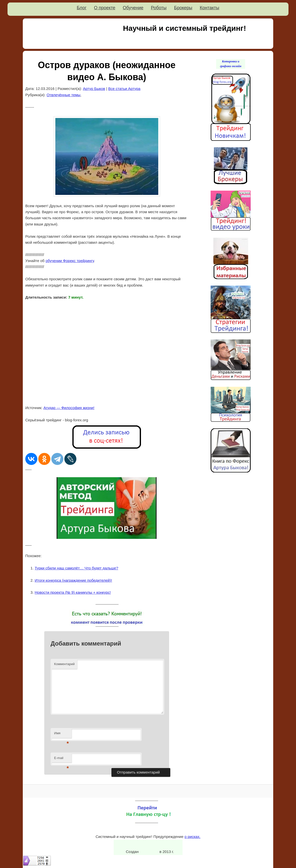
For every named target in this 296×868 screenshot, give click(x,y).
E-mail (61, 759)
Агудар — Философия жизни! (69, 408)
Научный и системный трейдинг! (184, 28)
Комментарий (64, 664)
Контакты (210, 8)
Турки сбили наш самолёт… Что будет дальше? (77, 568)
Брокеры (183, 8)
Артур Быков (94, 89)
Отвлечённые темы (63, 95)
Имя (61, 735)
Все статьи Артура (124, 89)
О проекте (105, 8)
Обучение (133, 8)
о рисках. (193, 837)
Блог (82, 8)
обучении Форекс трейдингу (70, 261)
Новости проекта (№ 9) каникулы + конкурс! (73, 592)
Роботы (159, 8)
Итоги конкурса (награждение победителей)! (73, 580)
